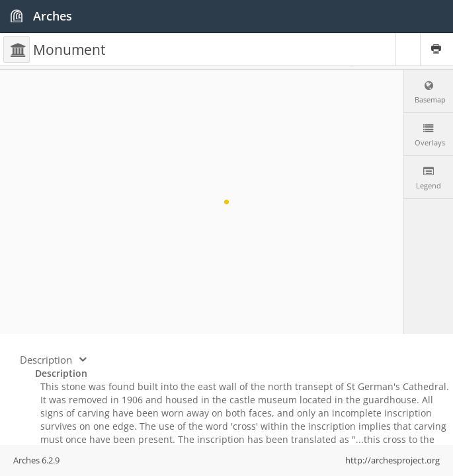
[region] (226, 202)
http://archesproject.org (392, 460)
